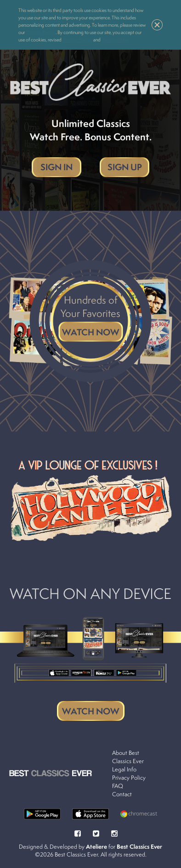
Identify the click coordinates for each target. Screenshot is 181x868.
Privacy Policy (77, 40)
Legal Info (124, 769)
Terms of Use (115, 40)
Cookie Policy (41, 32)
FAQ (118, 786)
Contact (122, 794)
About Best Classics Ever (128, 757)
